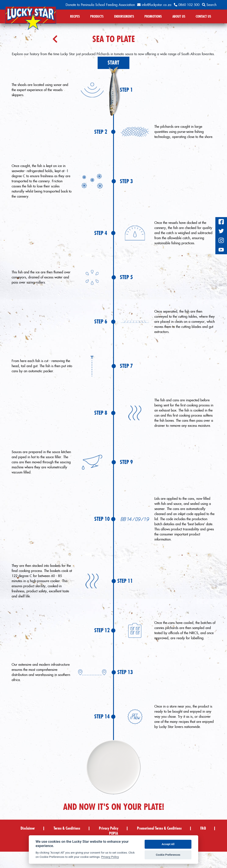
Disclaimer (28, 828)
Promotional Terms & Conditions (159, 828)
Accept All (168, 844)
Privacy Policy (109, 828)
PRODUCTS (97, 16)
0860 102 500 (187, 5)
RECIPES (75, 16)
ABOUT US (179, 16)
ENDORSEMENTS (124, 16)
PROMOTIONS (153, 16)
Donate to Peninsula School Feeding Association (100, 5)
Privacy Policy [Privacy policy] (110, 857)
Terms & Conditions (67, 828)
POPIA (114, 833)
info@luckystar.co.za (154, 5)
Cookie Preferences (168, 855)
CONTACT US (203, 16)
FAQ (203, 828)
